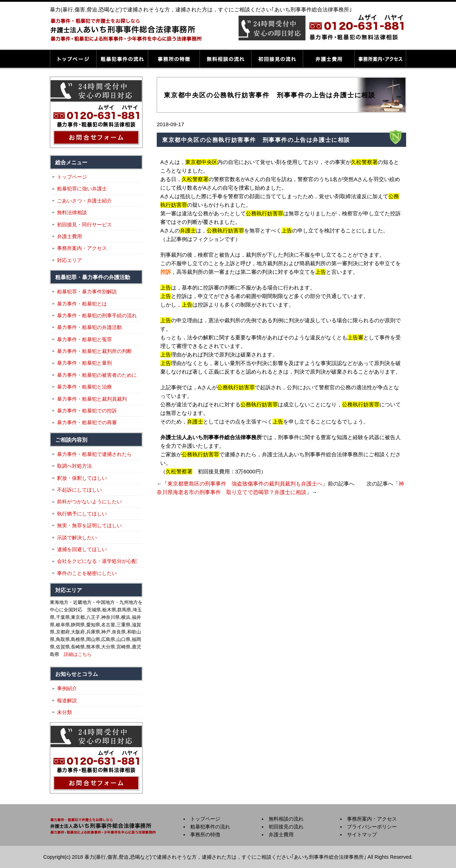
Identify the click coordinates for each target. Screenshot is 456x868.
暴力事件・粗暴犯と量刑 (84, 363)
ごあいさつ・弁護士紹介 (84, 201)
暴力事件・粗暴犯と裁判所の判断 (94, 351)
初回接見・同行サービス (84, 225)
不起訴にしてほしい (79, 490)
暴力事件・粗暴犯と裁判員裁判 (92, 399)
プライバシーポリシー (372, 827)
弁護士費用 (329, 59)
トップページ (73, 59)
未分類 (64, 712)
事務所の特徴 (174, 59)
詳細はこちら (78, 654)
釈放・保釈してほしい (82, 478)
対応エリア (69, 260)
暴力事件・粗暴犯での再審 (87, 422)
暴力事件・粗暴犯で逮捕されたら (94, 454)
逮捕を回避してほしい (82, 549)
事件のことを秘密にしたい (87, 573)
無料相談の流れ (225, 59)
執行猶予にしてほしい (82, 514)
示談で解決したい (77, 538)
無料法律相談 (72, 212)
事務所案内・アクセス (380, 59)
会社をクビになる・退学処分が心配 (97, 561)
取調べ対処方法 (74, 466)
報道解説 (67, 700)
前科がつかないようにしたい (89, 502)
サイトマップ (362, 834)
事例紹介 (67, 688)
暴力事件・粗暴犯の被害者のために (97, 375)
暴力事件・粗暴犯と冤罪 (84, 339)
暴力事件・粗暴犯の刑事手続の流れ (97, 315)
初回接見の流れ (277, 59)
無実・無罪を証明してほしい (89, 525)
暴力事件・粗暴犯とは (82, 304)
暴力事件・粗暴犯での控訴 (87, 411)
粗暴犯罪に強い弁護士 (82, 189)
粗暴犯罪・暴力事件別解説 (87, 292)
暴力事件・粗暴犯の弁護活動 (89, 327)
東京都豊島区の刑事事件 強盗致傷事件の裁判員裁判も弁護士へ (245, 484)
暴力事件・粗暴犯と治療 (84, 387)
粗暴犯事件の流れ (122, 59)
